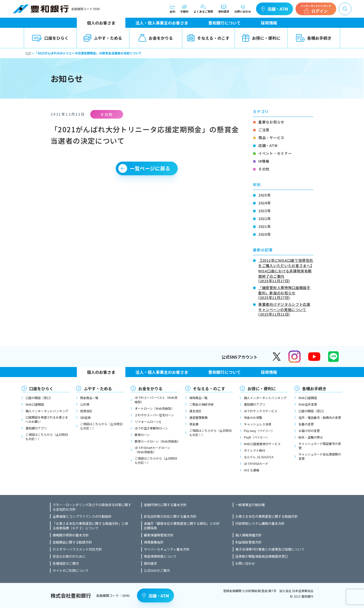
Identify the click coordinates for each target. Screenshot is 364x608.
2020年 (265, 234)
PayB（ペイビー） (257, 437)
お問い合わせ (243, 9)
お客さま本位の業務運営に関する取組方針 (267, 516)
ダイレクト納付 (255, 450)
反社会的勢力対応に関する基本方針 (170, 516)
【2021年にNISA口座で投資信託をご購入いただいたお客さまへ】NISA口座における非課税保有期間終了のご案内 (286, 270)
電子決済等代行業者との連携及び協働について (270, 549)
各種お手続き (314, 38)
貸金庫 (194, 424)
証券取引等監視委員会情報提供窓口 (262, 556)
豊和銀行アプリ (36, 428)
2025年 (265, 195)
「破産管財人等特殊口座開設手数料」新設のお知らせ (286, 292)
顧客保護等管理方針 (159, 535)
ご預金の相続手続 (201, 404)
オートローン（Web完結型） (154, 408)
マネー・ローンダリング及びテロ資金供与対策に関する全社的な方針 (92, 507)
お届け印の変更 (309, 431)
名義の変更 (306, 424)
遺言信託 (195, 411)
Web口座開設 (35, 404)
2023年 (265, 211)
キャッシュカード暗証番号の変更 (320, 446)
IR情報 (264, 161)
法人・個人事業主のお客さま (162, 23)
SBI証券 (85, 417)
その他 (264, 169)
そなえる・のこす (208, 38)
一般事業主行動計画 (250, 505)
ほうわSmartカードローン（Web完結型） (152, 450)
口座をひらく (50, 38)
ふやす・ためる (103, 38)
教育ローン (142, 435)
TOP (28, 53)
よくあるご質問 (203, 9)
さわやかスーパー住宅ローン (154, 415)
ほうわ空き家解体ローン (151, 428)
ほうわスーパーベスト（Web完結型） (156, 400)
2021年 (265, 226)
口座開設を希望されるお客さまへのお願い (47, 419)
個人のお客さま (101, 23)
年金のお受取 (253, 417)
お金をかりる (156, 38)
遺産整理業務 (198, 417)
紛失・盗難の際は (311, 437)
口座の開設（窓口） (39, 398)
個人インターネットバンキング (47, 411)
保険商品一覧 (198, 398)
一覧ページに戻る (150, 168)
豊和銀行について (224, 23)
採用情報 (269, 23)
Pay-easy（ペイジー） (259, 431)
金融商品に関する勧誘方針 (72, 542)
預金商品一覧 (89, 398)
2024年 (265, 203)
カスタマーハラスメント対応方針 (77, 549)
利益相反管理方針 (248, 542)
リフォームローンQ (148, 421)
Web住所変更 (308, 404)
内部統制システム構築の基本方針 (260, 524)
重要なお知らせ (271, 122)
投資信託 (86, 411)
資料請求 (224, 9)
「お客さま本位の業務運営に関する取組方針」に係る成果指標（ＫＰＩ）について (90, 526)
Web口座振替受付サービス (262, 444)
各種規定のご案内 (66, 563)
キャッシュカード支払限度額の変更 (320, 456)
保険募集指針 (154, 542)
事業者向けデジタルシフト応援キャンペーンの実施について (286, 309)
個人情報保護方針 (248, 535)
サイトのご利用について (71, 571)
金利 (172, 9)
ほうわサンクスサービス (261, 411)
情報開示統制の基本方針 (71, 535)
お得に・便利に (261, 38)
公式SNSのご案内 (157, 571)
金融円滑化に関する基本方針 (165, 505)
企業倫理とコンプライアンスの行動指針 (82, 516)
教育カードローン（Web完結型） (157, 441)
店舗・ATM (275, 9)
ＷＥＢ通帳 (252, 470)
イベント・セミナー (275, 153)
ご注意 (264, 130)
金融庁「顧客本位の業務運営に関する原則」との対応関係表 (182, 526)
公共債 (85, 404)
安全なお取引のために (69, 556)
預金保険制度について (160, 556)
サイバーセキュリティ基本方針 (167, 549)
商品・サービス (271, 138)
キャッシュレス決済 (258, 424)
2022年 (265, 219)
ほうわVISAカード (256, 463)
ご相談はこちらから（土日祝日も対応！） (47, 437)
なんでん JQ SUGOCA (259, 457)
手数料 (184, 9)
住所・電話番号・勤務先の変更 (320, 417)
